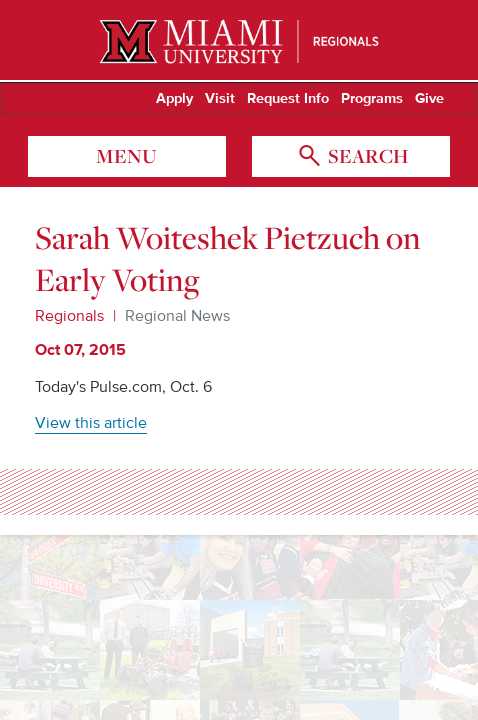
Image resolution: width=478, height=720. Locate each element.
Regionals (69, 316)
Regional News (177, 316)
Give (429, 99)
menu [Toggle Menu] (126, 156)
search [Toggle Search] (366, 156)
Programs (372, 99)
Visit (220, 99)
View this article (91, 423)
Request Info (288, 99)
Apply (174, 99)
